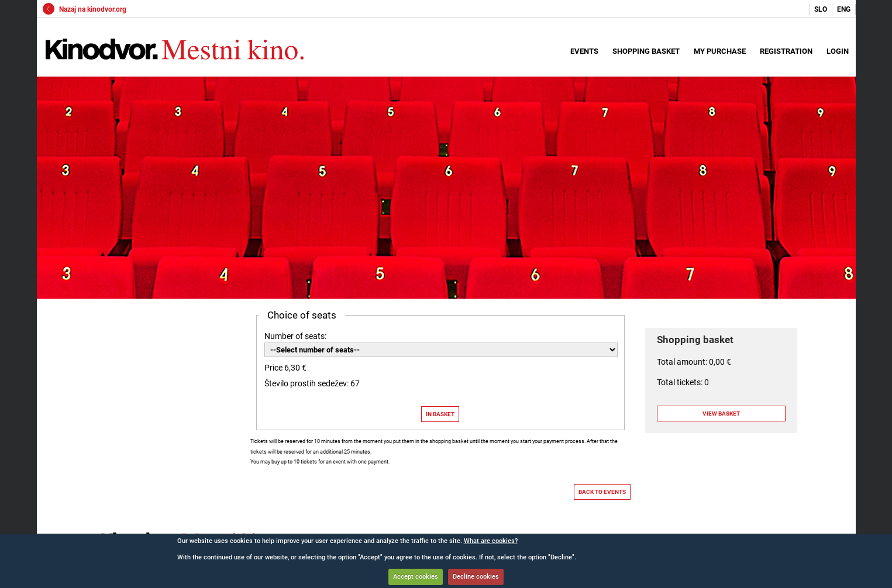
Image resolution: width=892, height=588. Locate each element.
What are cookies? (491, 541)
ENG (844, 9)
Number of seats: (295, 336)
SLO (821, 9)
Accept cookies (416, 577)
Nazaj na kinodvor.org (85, 9)
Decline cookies (476, 577)
